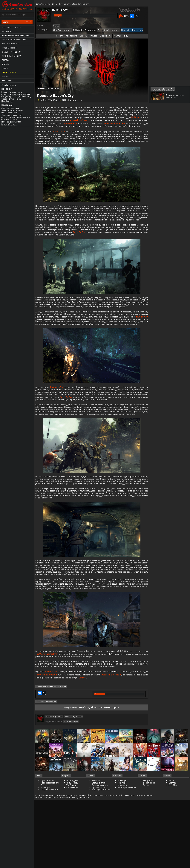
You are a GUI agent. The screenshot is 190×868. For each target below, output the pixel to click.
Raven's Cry (64, 4)
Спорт (4, 99)
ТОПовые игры (70, 810)
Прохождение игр (11, 56)
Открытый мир (8, 117)
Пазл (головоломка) (22, 97)
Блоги (5, 76)
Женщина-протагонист (12, 110)
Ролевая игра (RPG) (21, 94)
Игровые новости (12, 27)
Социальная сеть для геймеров (17, 5)
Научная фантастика (11, 122)
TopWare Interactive (110, 129)
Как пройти (71, 35)
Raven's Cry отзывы (71, 805)
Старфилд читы (9, 85)
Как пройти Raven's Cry (161, 89)
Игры (55, 4)
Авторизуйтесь (71, 796)
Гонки (19, 99)
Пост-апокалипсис (10, 113)
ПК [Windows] (78, 30)
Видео (5, 60)
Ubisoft (103, 123)
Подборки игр (9, 48)
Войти (17, 22)
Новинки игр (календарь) (15, 35)
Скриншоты (105, 35)
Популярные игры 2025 (14, 40)
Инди (19, 117)
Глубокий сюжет (9, 124)
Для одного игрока (10, 108)
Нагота (26, 117)
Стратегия (6, 94)
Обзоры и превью (11, 52)
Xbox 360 (57, 30)
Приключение (16, 92)
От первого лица (9, 119)
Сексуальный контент (12, 115)
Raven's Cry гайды (53, 805)
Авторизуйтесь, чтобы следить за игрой (129, 10)
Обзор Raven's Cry (80, 4)
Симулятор (6, 97)
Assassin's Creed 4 (58, 126)
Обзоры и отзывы (88, 35)
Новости (59, 35)
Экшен (4, 92)
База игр (6, 31)
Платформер (7, 101)
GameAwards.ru (43, 4)
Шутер (12, 99)
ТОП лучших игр (11, 44)
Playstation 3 (101, 30)
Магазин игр (9, 72)
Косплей (7, 80)
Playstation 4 (123, 30)
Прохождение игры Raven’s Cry (176, 96)
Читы (5, 68)
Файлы (6, 64)
